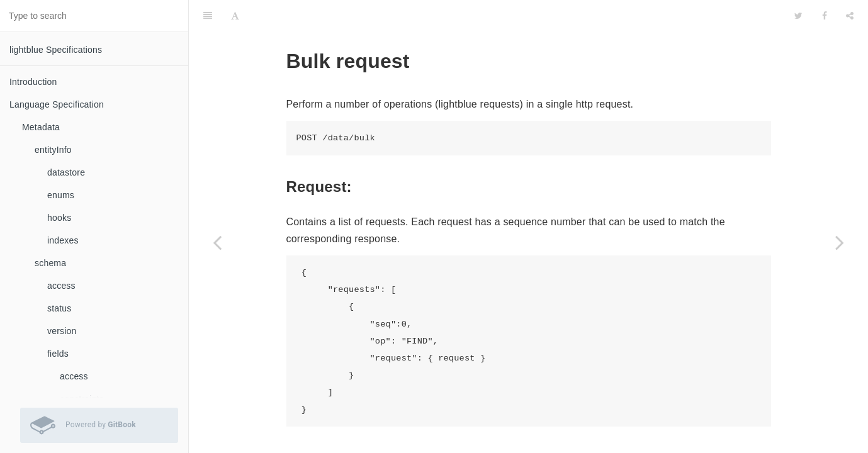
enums (61, 195)
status (59, 308)
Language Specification (57, 104)
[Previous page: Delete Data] (217, 242)
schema (50, 263)
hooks (59, 218)
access (61, 286)
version (62, 331)
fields (58, 354)
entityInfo (53, 150)
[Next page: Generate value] (840, 242)
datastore (66, 172)
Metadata (41, 127)
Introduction (33, 82)
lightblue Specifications (56, 50)
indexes (63, 240)
